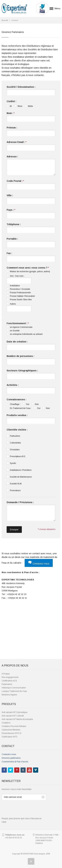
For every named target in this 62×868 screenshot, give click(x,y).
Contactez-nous (39, 564)
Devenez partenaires (11, 758)
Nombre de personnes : (20, 356)
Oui (26, 404)
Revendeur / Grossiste (18, 289)
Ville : (10, 195)
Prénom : (12, 128)
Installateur (13, 285)
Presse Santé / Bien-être (19, 299)
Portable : (12, 239)
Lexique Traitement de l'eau (14, 691)
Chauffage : (15, 404)
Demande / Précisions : (20, 502)
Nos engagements (10, 677)
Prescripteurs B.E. (16, 456)
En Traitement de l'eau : (21, 408)
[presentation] (27, 810)
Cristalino (6, 723)
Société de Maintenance (19, 477)
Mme (18, 106)
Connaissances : (16, 399)
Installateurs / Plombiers (19, 470)
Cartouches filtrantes (11, 730)
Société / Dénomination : (21, 87)
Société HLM (14, 484)
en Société (13, 330)
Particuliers (13, 436)
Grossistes (13, 449)
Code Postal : (15, 181)
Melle (29, 106)
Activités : (13, 385)
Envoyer (14, 530)
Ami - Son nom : (16, 276)
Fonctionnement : (18, 323)
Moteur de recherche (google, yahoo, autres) (28, 271)
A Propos (6, 674)
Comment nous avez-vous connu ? (28, 268)
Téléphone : (14, 224)
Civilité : (11, 101)
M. (9, 106)
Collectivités (14, 443)
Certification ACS (9, 681)
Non (35, 404)
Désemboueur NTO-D (12, 733)
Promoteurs (14, 490)
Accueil (5, 20)
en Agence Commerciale (20, 327)
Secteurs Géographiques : (22, 371)
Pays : (11, 210)
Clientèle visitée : (17, 430)
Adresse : (12, 157)
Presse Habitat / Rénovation (21, 296)
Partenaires (7, 684)
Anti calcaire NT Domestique (15, 712)
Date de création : (17, 342)
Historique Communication (14, 688)
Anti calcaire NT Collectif (13, 716)
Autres (11, 304)
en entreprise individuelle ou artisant (25, 334)
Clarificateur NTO (10, 737)
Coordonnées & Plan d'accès (15, 762)
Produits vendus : (17, 415)
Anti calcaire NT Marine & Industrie (17, 719)
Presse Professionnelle (19, 292)
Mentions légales (9, 695)
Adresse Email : (17, 142)
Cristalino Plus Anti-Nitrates (14, 726)
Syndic (11, 463)
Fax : (9, 253)
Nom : (11, 113)
